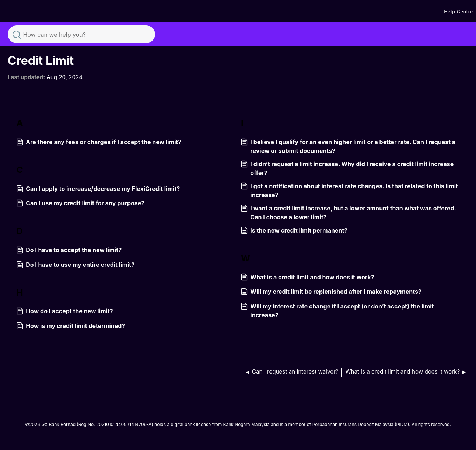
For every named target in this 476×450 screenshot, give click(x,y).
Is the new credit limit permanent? (294, 231)
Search (17, 34)
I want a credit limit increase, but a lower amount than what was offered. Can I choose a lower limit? (348, 213)
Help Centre (458, 12)
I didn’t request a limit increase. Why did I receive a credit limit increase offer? (347, 168)
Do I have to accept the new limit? (69, 251)
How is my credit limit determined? (71, 327)
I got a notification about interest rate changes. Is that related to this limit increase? (349, 191)
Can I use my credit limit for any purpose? (80, 204)
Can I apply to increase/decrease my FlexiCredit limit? (98, 189)
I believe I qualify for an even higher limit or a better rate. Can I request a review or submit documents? (348, 146)
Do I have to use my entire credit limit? (76, 265)
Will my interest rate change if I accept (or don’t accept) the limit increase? (337, 311)
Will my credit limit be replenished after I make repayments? (331, 292)
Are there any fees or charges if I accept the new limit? (99, 143)
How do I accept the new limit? (65, 312)
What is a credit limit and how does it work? (308, 278)
